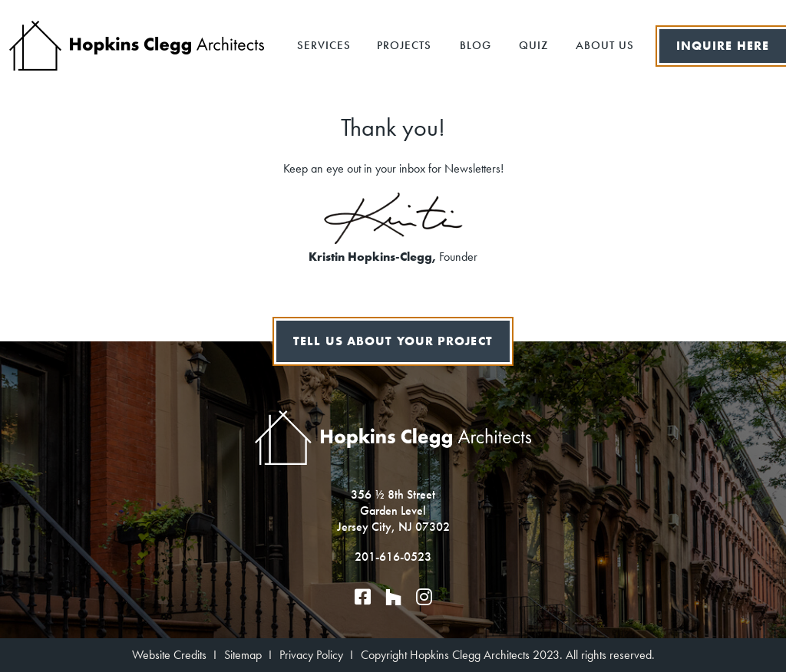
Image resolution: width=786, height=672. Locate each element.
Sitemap (243, 655)
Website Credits (169, 655)
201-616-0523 (393, 557)
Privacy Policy (311, 655)
